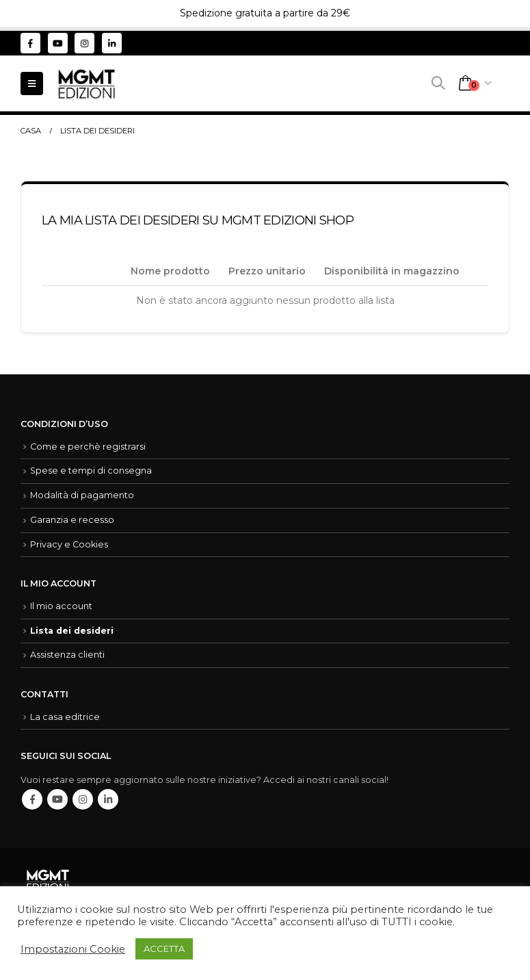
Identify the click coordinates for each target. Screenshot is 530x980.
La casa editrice (65, 717)
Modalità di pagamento (82, 495)
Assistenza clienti (67, 655)
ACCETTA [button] (164, 949)
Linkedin (108, 799)
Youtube (57, 799)
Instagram (83, 799)
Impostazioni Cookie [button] (73, 949)
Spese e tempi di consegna (91, 470)
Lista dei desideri (72, 631)
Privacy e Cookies (69, 544)
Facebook (32, 799)
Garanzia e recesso (72, 520)
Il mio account (61, 606)
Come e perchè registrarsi (88, 447)
